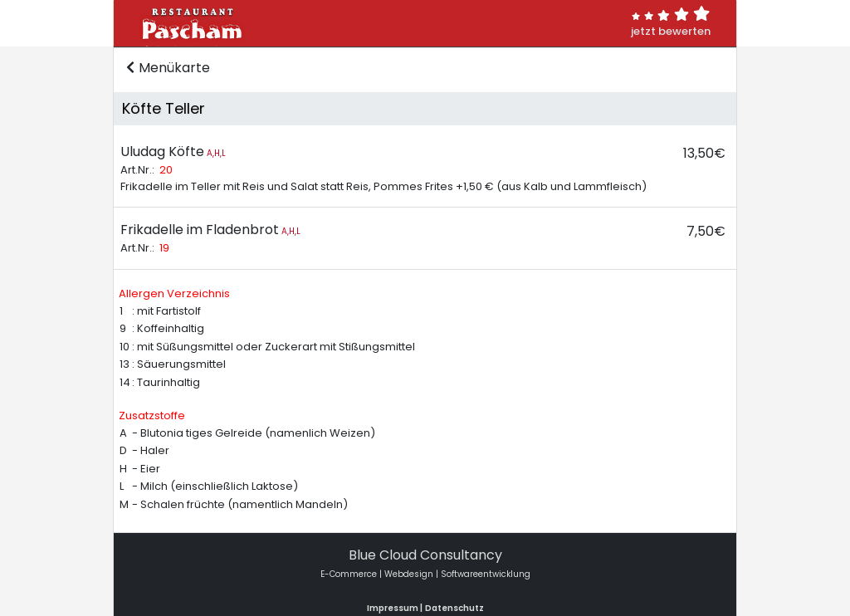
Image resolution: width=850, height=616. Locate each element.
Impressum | (395, 608)
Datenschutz (454, 608)
